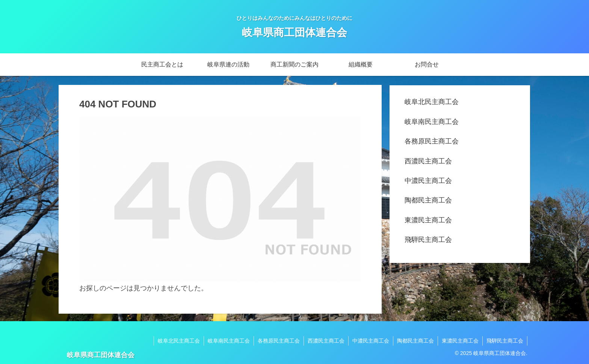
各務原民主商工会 (432, 141)
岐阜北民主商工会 (432, 102)
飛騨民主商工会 (428, 240)
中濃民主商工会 (428, 181)
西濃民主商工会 (428, 161)
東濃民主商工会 (428, 220)
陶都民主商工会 (428, 200)
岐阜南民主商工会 (432, 122)
